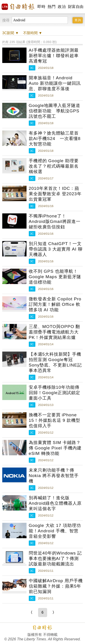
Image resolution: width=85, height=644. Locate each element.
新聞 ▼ (11, 33)
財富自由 (76, 7)
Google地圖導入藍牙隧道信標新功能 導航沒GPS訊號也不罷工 (55, 111)
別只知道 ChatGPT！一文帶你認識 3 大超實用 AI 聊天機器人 (56, 249)
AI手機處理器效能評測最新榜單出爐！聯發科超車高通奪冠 (54, 56)
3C (32, 68)
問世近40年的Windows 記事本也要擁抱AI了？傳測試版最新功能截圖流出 (55, 558)
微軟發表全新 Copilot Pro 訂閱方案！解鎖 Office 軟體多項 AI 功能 (55, 304)
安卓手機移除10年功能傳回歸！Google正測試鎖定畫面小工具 (55, 393)
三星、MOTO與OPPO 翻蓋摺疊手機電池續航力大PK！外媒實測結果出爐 (55, 332)
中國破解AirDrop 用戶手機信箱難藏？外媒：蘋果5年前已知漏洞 (56, 586)
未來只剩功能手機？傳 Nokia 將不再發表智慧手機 (54, 476)
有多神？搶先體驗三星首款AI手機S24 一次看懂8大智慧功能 (55, 139)
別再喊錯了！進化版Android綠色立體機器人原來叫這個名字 (55, 503)
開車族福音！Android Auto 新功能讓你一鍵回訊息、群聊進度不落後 (55, 83)
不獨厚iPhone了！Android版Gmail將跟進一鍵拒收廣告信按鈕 (55, 221)
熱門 (52, 7)
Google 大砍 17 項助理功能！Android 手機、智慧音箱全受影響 (55, 531)
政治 (62, 7)
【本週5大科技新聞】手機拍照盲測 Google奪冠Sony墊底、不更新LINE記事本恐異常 (55, 362)
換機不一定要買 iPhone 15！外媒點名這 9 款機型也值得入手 (55, 420)
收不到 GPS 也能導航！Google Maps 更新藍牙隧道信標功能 (55, 277)
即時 (41, 7)
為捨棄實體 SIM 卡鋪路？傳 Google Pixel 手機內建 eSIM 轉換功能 (55, 448)
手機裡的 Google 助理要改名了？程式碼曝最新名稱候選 (54, 166)
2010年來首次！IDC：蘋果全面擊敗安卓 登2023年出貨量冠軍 (55, 194)
